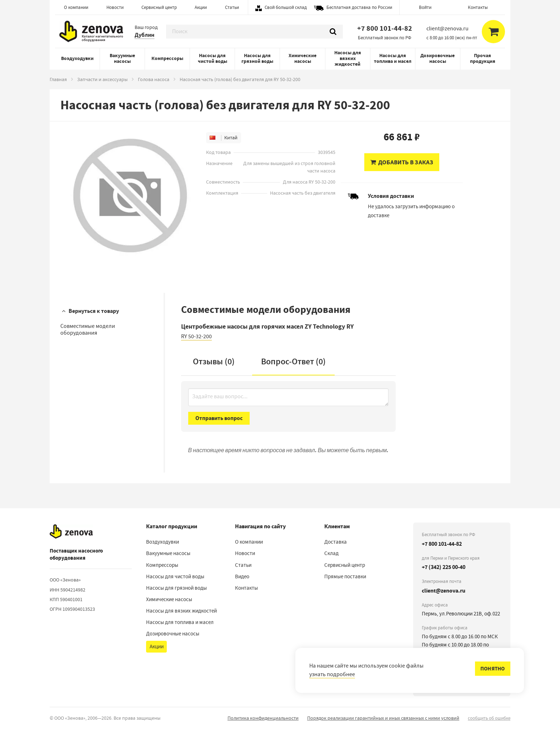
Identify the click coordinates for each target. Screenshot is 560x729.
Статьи (232, 7)
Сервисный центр (159, 7)
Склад (331, 553)
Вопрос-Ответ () (293, 361)
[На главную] (71, 531)
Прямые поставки (345, 576)
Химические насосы (302, 58)
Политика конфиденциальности (263, 718)
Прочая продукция (483, 58)
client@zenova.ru (444, 591)
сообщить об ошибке (489, 718)
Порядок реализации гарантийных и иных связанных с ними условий (383, 718)
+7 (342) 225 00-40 (444, 567)
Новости (115, 7)
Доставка (336, 542)
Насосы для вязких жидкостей (348, 58)
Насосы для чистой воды (212, 58)
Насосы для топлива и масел (393, 58)
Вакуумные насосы (122, 58)
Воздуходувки (77, 58)
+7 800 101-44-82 (385, 28)
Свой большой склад (286, 7)
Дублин (144, 35)
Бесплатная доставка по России (359, 7)
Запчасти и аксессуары (102, 79)
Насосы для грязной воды (257, 58)
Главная (58, 79)
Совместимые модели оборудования (88, 329)
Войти (425, 7)
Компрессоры (167, 58)
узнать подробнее (332, 674)
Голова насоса (154, 79)
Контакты (478, 7)
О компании (76, 7)
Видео (242, 576)
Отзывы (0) (214, 361)
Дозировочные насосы (437, 58)
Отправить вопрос (219, 418)
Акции (201, 7)
